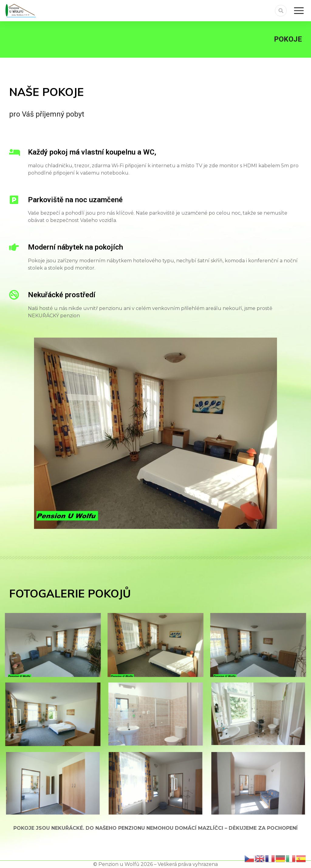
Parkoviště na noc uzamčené (75, 200)
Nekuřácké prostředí (62, 295)
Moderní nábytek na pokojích (75, 247)
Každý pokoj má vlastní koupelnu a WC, (92, 152)
